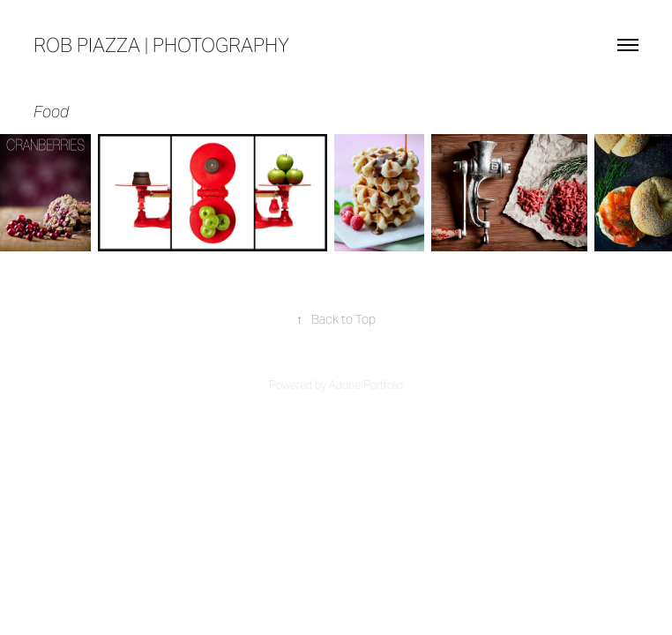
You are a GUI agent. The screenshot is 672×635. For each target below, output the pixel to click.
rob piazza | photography (161, 45)
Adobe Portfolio (366, 385)
